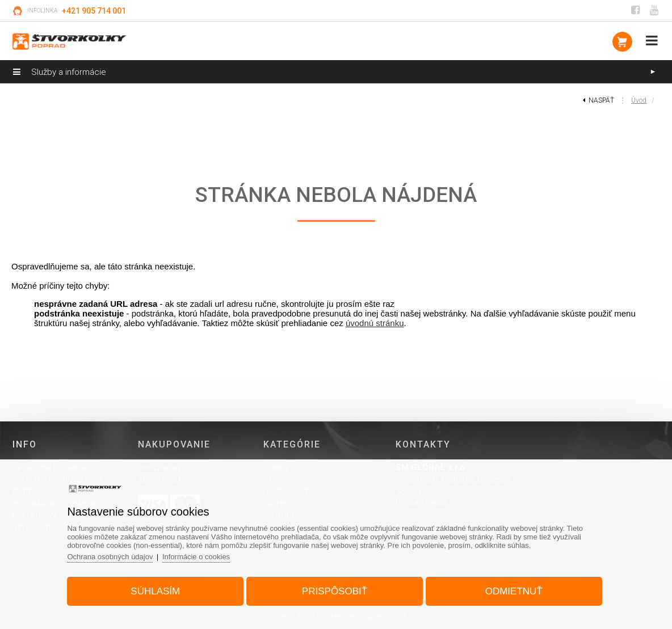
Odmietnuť (514, 591)
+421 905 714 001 (94, 11)
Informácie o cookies (196, 557)
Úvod (639, 100)
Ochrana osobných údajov (110, 557)
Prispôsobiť (335, 591)
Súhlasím (155, 591)
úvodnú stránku (375, 323)
